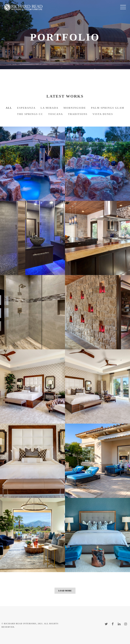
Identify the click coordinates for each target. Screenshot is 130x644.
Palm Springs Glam (108, 108)
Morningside (75, 108)
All (9, 108)
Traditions (78, 114)
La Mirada (50, 108)
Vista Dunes (103, 114)
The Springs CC (30, 114)
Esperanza (26, 108)
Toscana (56, 114)
